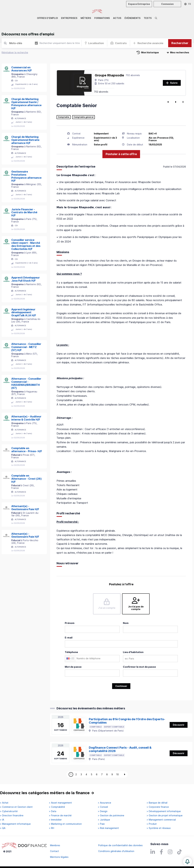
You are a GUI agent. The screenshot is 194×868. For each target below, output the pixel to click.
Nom (126, 623)
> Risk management (108, 828)
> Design (103, 811)
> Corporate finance (158, 807)
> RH (52, 828)
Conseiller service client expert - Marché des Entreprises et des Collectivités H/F (26, 244)
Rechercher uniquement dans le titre (57, 43)
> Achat (4, 803)
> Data (53, 811)
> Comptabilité (57, 807)
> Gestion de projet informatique (165, 815)
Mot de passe (73, 667)
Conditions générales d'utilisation (116, 851)
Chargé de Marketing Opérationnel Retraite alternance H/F (25, 140)
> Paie (101, 824)
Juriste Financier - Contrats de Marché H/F (24, 212)
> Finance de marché (60, 815)
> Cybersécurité (9, 811)
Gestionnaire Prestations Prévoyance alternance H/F (26, 176)
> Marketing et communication (65, 824)
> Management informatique (15, 824)
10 (117, 774)
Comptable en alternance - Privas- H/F (27, 450)
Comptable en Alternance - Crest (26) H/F (26, 479)
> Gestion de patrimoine (111, 815)
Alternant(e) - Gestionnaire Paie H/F (25, 508)
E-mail (69, 638)
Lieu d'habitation (133, 652)
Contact (55, 851)
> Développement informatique (164, 811)
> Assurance (105, 803)
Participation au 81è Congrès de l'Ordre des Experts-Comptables (127, 721)
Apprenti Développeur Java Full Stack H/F (26, 279)
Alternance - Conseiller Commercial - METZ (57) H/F (26, 347)
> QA (3, 828)
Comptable (64, 117)
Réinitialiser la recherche (15, 52)
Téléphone (71, 652)
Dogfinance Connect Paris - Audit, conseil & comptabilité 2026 (120, 749)
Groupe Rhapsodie (109, 75)
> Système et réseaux (159, 828)
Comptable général (84, 117)
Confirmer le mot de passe (139, 667)
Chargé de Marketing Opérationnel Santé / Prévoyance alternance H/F (26, 104)
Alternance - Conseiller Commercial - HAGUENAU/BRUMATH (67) (26, 383)
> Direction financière (12, 815)
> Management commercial (161, 820)
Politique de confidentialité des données (120, 845)
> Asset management (60, 803)
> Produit (152, 824)
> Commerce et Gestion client (16, 807)
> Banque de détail (157, 803)
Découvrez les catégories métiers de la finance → (47, 793)
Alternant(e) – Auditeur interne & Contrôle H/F (26, 418)
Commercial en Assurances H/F (22, 69)
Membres (55, 845)
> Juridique (104, 820)
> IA (2, 820)
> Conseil (103, 807)
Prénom (70, 623)
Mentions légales (59, 857)
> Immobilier (55, 820)
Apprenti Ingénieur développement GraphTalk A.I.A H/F (24, 312)
